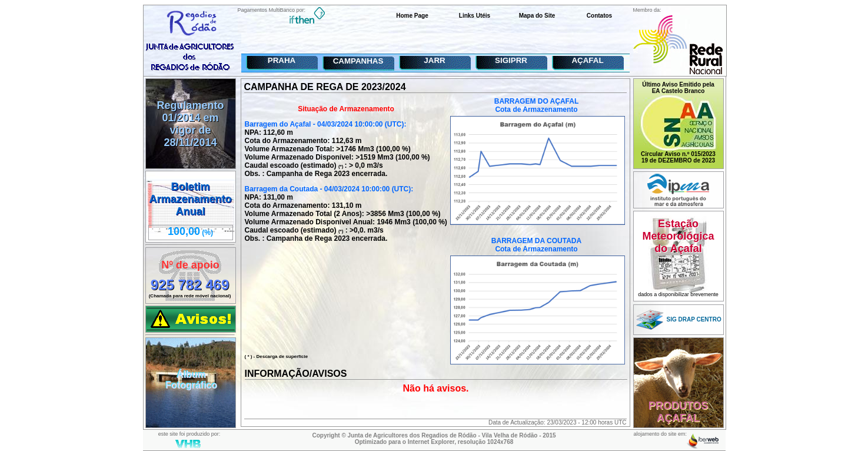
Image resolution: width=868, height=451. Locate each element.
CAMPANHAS (358, 61)
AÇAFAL (587, 60)
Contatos (599, 16)
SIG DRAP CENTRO (694, 319)
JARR (434, 60)
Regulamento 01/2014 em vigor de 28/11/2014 (190, 124)
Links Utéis (475, 16)
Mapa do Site (537, 16)
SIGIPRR (511, 60)
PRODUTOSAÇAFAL (679, 412)
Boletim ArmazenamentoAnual (190, 199)
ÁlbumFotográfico (192, 380)
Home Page (412, 16)
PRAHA (282, 60)
